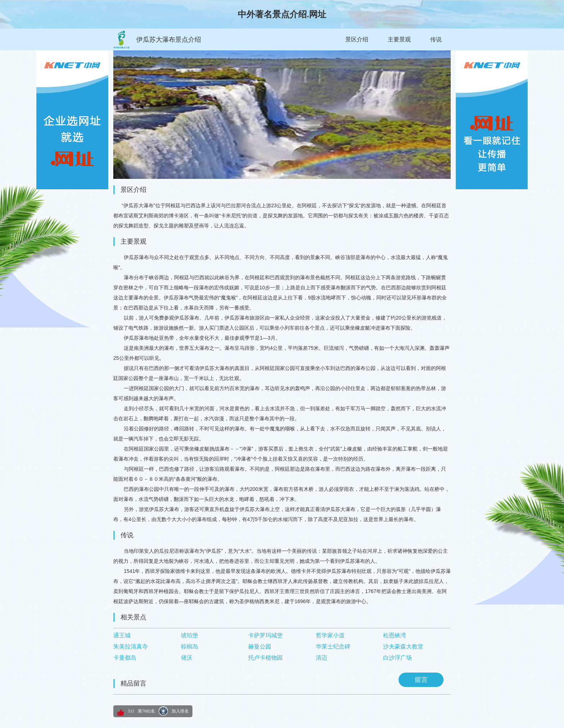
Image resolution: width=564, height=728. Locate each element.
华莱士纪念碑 (333, 646)
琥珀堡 (190, 635)
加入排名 (180, 711)
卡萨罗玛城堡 (265, 635)
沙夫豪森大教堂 (403, 646)
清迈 (322, 658)
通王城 (122, 635)
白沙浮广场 (397, 658)
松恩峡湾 (395, 635)
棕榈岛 (190, 646)
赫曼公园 (260, 646)
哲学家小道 (330, 635)
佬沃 (187, 658)
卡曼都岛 (125, 658)
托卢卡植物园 (265, 658)
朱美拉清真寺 (131, 646)
